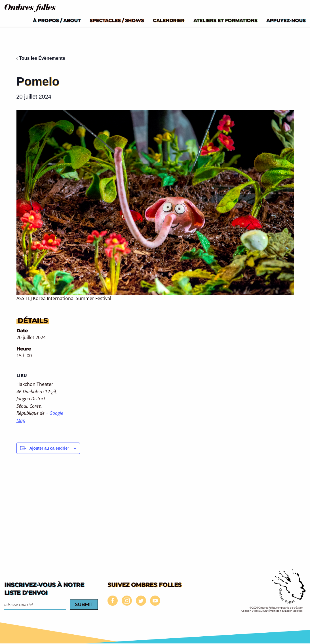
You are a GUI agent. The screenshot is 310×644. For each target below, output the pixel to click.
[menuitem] (57, 20)
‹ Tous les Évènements (41, 58)
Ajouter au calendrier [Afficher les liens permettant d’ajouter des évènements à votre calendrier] (49, 448)
